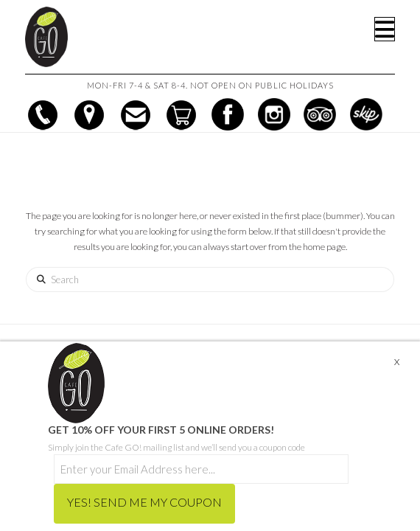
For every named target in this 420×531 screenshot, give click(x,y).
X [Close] (397, 362)
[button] (385, 29)
